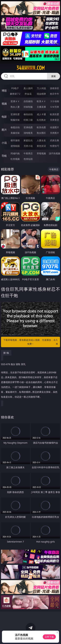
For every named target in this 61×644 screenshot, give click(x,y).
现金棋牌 (41, 94)
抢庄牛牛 (54, 94)
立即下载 (49, 637)
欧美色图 (41, 127)
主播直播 (41, 107)
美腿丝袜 (15, 133)
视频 (4, 104)
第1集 (6, 353)
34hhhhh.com (31, 68)
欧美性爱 (54, 114)
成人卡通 (41, 114)
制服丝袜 (15, 120)
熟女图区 (41, 133)
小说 (4, 143)
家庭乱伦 (28, 140)
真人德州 (28, 88)
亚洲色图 (28, 127)
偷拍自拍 (28, 114)
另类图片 (54, 133)
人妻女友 (41, 140)
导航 (4, 156)
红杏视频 (15, 159)
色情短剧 (28, 159)
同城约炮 (15, 153)
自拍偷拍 (28, 101)
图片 (4, 130)
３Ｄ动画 (54, 101)
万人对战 (41, 88)
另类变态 (54, 120)
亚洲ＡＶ (15, 101)
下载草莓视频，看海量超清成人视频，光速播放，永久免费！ (31, 342)
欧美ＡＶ (41, 101)
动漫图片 (54, 127)
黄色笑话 (41, 146)
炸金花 (28, 94)
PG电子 (15, 88)
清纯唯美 (28, 133)
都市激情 (15, 140)
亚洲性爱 (15, 114)
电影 (4, 117)
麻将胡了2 (15, 94)
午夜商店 (28, 153)
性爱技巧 (54, 146)
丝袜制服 (28, 107)
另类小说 (28, 146)
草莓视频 (41, 153)
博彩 (4, 91)
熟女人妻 (15, 107)
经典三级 (28, 120)
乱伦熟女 (41, 120)
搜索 (54, 76)
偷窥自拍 (15, 127)
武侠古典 (54, 140)
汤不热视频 (54, 153)
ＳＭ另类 (54, 107)
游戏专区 (54, 88)
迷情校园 (15, 146)
